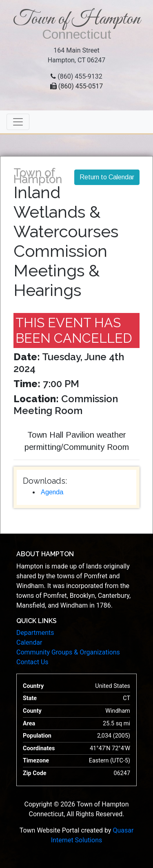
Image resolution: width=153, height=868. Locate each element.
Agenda (52, 492)
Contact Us (32, 662)
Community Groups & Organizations (68, 652)
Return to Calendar (107, 177)
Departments (35, 633)
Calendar (29, 642)
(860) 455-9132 (80, 76)
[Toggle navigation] (18, 122)
